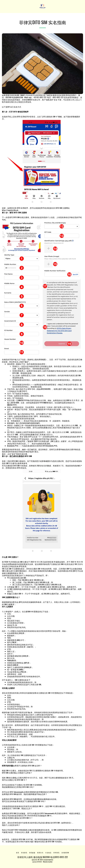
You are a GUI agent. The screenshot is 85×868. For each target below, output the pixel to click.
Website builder (48, 862)
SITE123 (39, 862)
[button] (3, 6)
